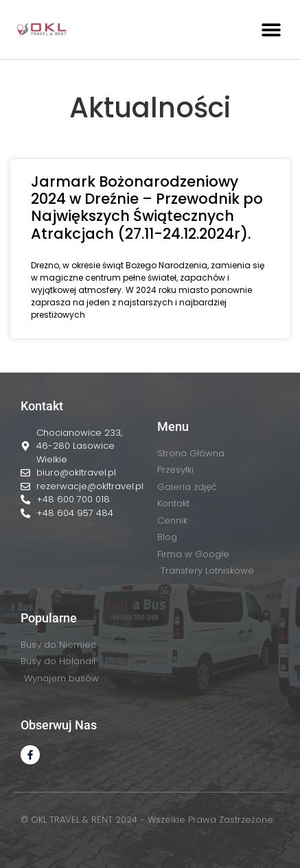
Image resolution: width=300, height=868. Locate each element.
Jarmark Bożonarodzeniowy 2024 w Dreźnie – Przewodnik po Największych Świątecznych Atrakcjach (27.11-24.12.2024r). (147, 208)
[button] (271, 29)
